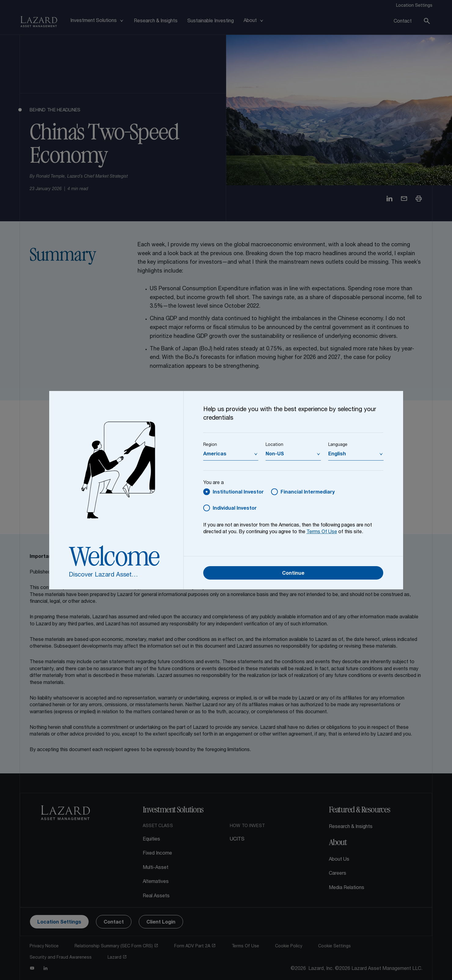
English (337, 454)
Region (210, 445)
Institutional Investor (238, 493)
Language (338, 445)
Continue (293, 574)
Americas (215, 454)
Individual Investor (235, 509)
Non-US (275, 454)
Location (274, 445)
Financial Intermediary (308, 493)
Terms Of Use (322, 532)
